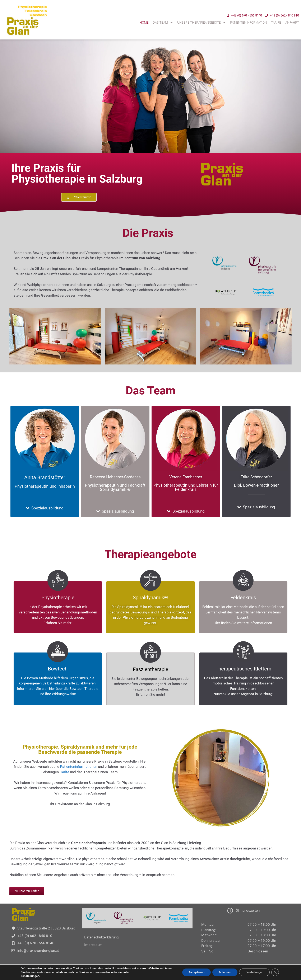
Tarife (276, 23)
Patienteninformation (249, 23)
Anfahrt (292, 23)
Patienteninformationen (79, 767)
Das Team (163, 23)
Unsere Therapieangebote (202, 23)
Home (144, 23)
